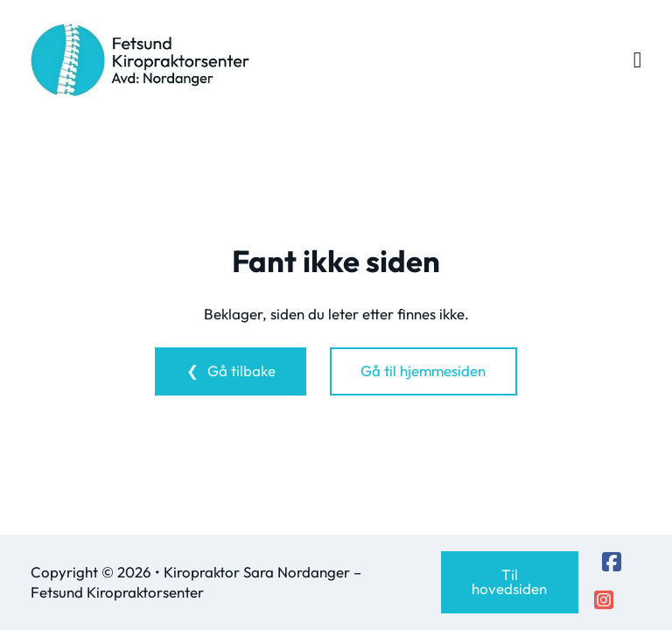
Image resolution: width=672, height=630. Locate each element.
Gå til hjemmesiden (423, 371)
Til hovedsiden (509, 582)
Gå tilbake (241, 371)
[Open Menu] (638, 60)
